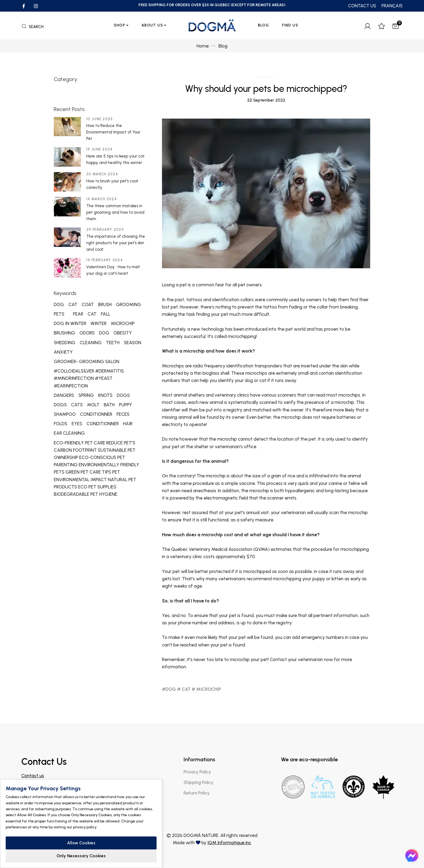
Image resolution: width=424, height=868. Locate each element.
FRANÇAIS (392, 6)
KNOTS (105, 395)
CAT (73, 304)
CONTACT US (362, 6)
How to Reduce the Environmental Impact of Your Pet (113, 132)
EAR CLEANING (69, 433)
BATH (109, 405)
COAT (88, 304)
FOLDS (61, 424)
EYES (77, 424)
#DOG (169, 689)
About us (152, 25)
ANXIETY (63, 352)
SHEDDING (65, 343)
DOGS (123, 395)
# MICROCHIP (206, 689)
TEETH (113, 343)
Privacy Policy (197, 772)
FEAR (78, 314)
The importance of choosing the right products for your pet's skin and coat (116, 243)
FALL (106, 314)
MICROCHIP (123, 323)
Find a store (38, 802)
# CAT (184, 689)
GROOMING (129, 304)
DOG (59, 304)
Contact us (33, 776)
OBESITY (123, 333)
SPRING (86, 395)
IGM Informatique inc (229, 843)
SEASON (132, 343)
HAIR (128, 424)
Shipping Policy (198, 782)
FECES (123, 414)
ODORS (87, 333)
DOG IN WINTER (70, 323)
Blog (264, 25)
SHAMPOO (65, 414)
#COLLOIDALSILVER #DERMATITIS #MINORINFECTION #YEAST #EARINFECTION (89, 378)
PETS (59, 314)
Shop (120, 25)
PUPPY (125, 405)
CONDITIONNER (96, 414)
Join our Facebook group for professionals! (64, 790)
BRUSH (105, 304)
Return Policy (197, 793)
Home (203, 46)
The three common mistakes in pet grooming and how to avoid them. (115, 212)
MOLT (93, 405)
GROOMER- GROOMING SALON (87, 361)
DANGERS (64, 395)
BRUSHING (64, 333)
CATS (77, 405)
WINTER (99, 323)
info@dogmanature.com (47, 783)
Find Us (290, 25)
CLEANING (91, 343)
